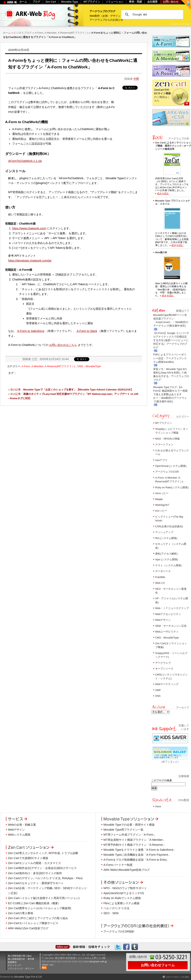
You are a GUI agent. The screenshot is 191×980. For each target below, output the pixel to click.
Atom (158, 806)
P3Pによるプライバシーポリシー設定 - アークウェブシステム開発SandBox (170, 358)
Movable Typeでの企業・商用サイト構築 (129, 825)
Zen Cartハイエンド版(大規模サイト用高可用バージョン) (44, 898)
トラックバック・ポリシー (21, 968)
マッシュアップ (164, 532)
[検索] (152, 15)
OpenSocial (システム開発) (171, 466)
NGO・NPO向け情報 (167, 439)
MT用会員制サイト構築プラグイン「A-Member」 (134, 840)
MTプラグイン (164, 423)
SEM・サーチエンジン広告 (171, 626)
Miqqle (159, 499)
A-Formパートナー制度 (118, 865)
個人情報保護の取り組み (20, 956)
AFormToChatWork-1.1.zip (25, 161)
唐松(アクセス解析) (166, 554)
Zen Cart (51, 2)
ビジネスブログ (23, 33)
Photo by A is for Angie (181, 24)
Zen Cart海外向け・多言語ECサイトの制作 (35, 873)
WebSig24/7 (162, 505)
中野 (136, 79)
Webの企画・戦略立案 (22, 825)
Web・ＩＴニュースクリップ (172, 608)
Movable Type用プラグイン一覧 (123, 830)
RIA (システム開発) (166, 538)
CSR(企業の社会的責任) (169, 526)
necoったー (162, 493)
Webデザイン (163, 620)
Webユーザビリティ (167, 632)
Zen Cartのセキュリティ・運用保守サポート (36, 883)
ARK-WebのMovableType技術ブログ (127, 870)
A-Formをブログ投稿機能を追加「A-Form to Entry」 (136, 860)
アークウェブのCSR (167, 472)
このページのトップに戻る (177, 977)
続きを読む (163, 193)
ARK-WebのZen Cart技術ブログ (28, 928)
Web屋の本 (161, 252)
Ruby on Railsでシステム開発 (122, 898)
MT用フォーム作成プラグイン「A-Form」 (130, 835)
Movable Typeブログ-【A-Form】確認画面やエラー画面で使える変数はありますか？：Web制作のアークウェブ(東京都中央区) (170, 394)
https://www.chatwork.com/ (29, 228)
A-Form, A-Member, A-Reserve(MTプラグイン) (61, 33)
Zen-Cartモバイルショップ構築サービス (33, 923)
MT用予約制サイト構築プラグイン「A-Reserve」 (135, 845)
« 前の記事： (71, 390)
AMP (158, 690)
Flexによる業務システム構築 (121, 903)
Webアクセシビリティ (168, 614)
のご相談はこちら (162, 95)
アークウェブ (163, 663)
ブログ (36, 2)
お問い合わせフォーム (158, 965)
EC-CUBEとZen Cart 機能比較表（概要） (34, 903)
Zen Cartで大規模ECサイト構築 (28, 858)
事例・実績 (135, 2)
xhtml (45, 965)
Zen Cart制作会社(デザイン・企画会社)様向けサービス (42, 868)
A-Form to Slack (87, 331)
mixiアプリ (161, 460)
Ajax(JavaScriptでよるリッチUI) (124, 893)
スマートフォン (164, 444)
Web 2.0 (160, 583)
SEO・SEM (111, 913)
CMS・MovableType (89, 366)
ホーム (7, 33)
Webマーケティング (167, 684)
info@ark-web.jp (98, 961)
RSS (44, 968)
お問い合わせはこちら (63, 345)
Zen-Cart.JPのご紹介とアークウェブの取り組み (38, 918)
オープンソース (164, 669)
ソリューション (115, 2)
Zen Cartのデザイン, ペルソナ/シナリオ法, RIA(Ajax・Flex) (45, 878)
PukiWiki (160, 577)
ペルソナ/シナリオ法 (116, 908)
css (51, 965)
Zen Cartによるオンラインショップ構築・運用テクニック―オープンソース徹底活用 (173, 146)
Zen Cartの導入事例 (20, 913)
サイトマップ (14, 965)
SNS (158, 696)
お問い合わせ (171, 2)
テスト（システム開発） (169, 565)
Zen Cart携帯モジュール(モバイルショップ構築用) (40, 908)
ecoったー (161, 511)
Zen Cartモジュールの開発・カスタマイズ (34, 863)
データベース (163, 571)
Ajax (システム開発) (167, 559)
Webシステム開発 (19, 835)
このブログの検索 (162, 780)
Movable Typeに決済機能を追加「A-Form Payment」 (137, 855)
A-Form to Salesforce (31, 331)
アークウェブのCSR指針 (119, 931)
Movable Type (70, 2)
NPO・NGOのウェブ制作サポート (125, 888)
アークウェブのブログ (102, 11)
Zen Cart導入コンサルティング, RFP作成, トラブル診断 (43, 853)
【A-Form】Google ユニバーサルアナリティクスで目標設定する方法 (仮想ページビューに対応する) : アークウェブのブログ (171, 340)
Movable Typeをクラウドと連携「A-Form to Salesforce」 (140, 850)
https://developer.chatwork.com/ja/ (30, 261)
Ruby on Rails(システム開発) (172, 487)
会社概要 (152, 2)
